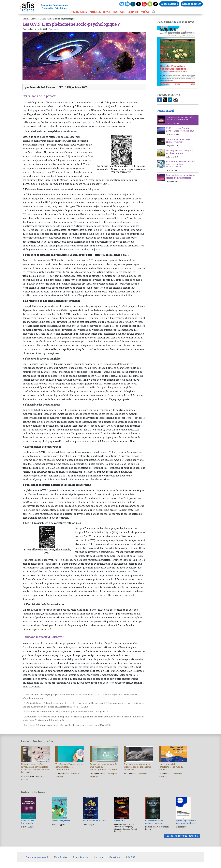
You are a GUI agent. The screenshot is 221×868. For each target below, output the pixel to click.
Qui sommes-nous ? (37, 857)
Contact (99, 857)
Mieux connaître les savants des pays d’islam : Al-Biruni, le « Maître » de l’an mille (35, 768)
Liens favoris (81, 857)
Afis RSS (130, 857)
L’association (78, 12)
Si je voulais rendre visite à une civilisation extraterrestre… (180, 164)
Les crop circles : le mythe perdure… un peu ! (180, 152)
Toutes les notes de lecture (181, 836)
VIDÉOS (145, 12)
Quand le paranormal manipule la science (186, 822)
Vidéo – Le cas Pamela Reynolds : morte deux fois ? (181, 129)
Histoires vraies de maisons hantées (154, 822)
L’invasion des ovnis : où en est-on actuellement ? (181, 118)
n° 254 (178, 22)
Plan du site (61, 857)
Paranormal (53, 29)
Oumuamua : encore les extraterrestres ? (178, 141)
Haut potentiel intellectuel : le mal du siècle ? (171, 767)
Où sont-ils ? (120, 821)
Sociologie (142, 774)
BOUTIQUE (119, 12)
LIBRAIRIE (133, 12)
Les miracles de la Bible (94, 821)
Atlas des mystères (61, 821)
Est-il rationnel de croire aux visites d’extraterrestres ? (181, 177)
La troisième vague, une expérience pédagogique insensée (138, 767)
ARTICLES (95, 12)
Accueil (26, 19)
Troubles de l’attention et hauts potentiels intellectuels (69, 767)
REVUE (107, 12)
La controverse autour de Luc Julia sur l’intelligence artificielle (104, 767)
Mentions (114, 857)
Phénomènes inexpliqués (28, 822)
